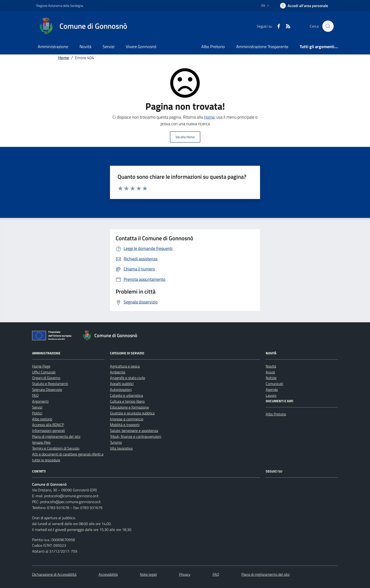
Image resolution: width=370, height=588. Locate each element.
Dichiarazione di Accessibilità (54, 574)
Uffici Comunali (44, 372)
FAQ (35, 395)
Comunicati (274, 384)
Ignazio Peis (41, 442)
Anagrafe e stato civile (128, 378)
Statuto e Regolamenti (50, 384)
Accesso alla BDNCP (48, 425)
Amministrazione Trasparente (262, 47)
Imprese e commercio (127, 419)
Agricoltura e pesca (125, 366)
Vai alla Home (185, 137)
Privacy (185, 574)
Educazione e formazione (129, 407)
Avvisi (270, 372)
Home (63, 58)
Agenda (272, 389)
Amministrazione (53, 47)
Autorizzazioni (121, 389)
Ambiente (118, 372)
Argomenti (40, 401)
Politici (37, 413)
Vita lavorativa (121, 448)
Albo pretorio (42, 419)
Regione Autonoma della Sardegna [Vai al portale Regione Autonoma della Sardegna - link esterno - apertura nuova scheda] (60, 6)
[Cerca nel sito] (328, 26)
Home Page (41, 366)
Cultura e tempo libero (127, 401)
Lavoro (271, 395)
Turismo (116, 442)
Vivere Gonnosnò (141, 47)
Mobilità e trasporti (125, 425)
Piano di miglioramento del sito (56, 436)
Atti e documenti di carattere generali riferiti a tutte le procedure (68, 457)
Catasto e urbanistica (126, 395)
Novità (85, 47)
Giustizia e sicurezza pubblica (132, 413)
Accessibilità (108, 574)
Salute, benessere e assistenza (134, 431)
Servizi (109, 47)
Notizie (271, 378)
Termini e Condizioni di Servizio (56, 448)
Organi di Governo (46, 378)
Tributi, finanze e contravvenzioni (136, 436)
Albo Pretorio (213, 47)
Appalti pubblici (122, 384)
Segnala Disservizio (47, 389)
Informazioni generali (48, 431)
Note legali (148, 574)
